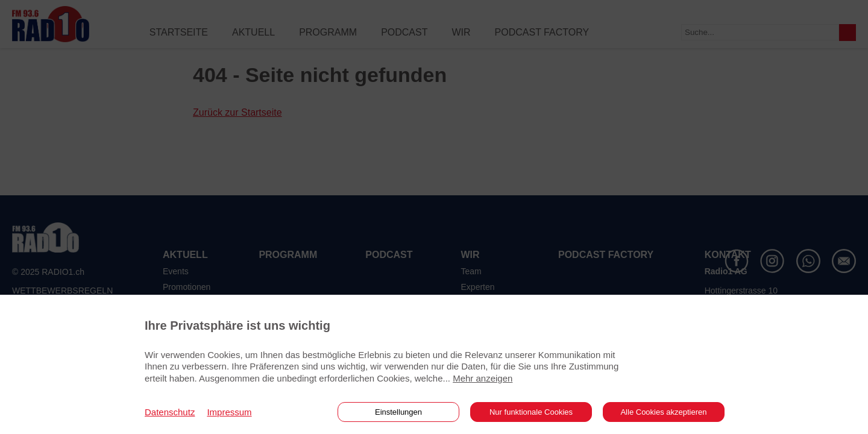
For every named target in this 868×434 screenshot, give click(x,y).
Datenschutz (170, 412)
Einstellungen (398, 412)
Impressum (229, 412)
